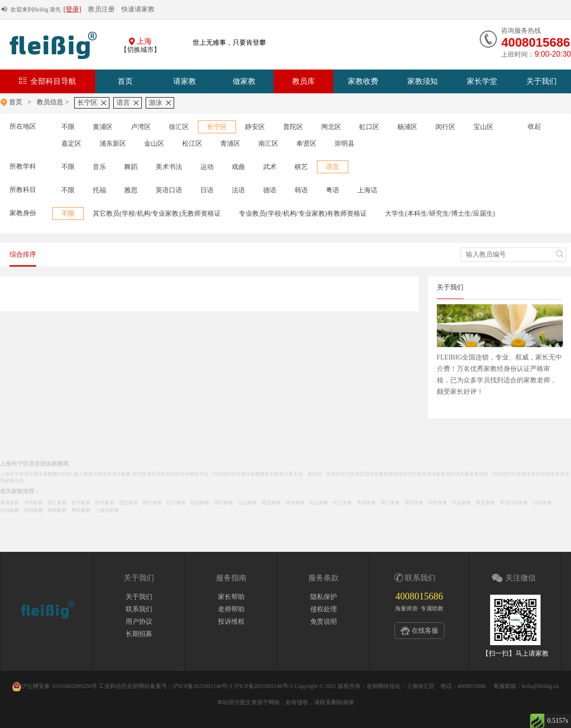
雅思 (131, 190)
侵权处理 (324, 609)
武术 (270, 167)
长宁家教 (81, 503)
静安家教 (105, 503)
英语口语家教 (514, 503)
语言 (123, 103)
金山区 (154, 144)
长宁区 (88, 103)
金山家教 (319, 503)
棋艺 (301, 167)
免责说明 (324, 622)
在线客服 (425, 631)
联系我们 (139, 609)
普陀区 (293, 127)
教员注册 (101, 9)
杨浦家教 (200, 503)
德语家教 (33, 510)
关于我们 (541, 81)
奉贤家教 (414, 503)
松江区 (192, 144)
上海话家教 (107, 510)
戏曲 (238, 167)
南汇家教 (390, 503)
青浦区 (230, 144)
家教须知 (423, 81)
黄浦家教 (10, 503)
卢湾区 (141, 127)
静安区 (255, 127)
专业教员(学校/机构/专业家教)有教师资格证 (303, 214)
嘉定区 (71, 144)
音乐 (99, 167)
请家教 (185, 81)
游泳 (156, 103)
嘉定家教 (271, 503)
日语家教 (542, 503)
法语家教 (10, 510)
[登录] (72, 9)
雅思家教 (485, 503)
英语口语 (169, 190)
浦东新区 (113, 144)
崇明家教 (438, 503)
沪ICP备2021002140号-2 (263, 686)
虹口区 (369, 127)
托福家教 (462, 503)
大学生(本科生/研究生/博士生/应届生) (440, 214)
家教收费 (363, 81)
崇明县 (345, 144)
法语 (238, 190)
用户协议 (139, 622)
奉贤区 (306, 144)
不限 (68, 127)
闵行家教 (224, 503)
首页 (125, 81)
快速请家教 (138, 9)
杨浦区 (407, 127)
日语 (207, 190)
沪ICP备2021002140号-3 (202, 686)
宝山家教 (247, 503)
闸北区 (331, 127)
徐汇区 (179, 127)
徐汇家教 (57, 503)
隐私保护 (324, 597)
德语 (270, 190)
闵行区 (445, 127)
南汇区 (268, 144)
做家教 (244, 81)
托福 (99, 190)
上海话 (367, 190)
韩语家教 (57, 510)
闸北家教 (152, 503)
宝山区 (483, 127)
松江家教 (343, 503)
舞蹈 (131, 167)
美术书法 (169, 167)
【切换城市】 (140, 50)
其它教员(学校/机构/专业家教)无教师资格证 (157, 214)
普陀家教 (128, 503)
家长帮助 (231, 597)
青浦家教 (366, 503)
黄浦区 (103, 127)
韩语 (301, 190)
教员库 (304, 81)
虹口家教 (176, 503)
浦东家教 (295, 503)
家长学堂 (482, 81)
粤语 (333, 190)
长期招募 (139, 634)
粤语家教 (81, 510)
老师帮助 (231, 609)
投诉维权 (231, 622)
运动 (207, 167)
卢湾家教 (33, 503)
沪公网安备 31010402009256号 (54, 686)
